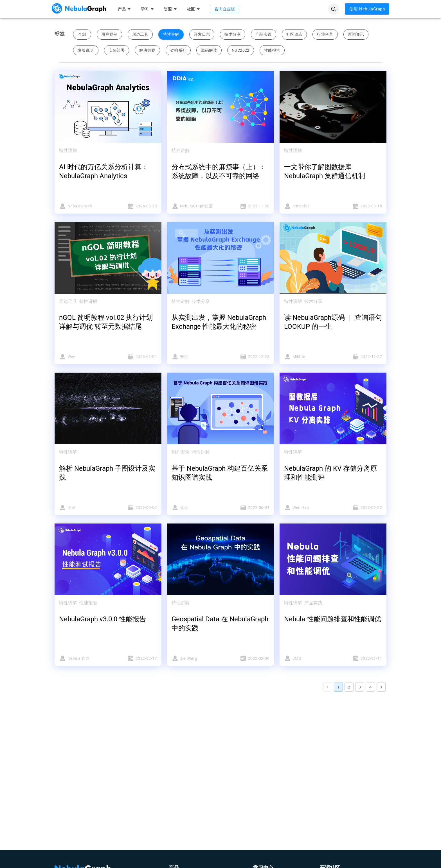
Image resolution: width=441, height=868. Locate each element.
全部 (82, 34)
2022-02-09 (247, 658)
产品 (125, 9)
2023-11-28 (247, 206)
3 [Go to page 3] (360, 687)
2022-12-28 (247, 357)
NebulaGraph (82, 206)
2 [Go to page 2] (349, 687)
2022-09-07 (134, 508)
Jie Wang (194, 658)
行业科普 (325, 34)
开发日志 (202, 34)
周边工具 (140, 34)
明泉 (82, 508)
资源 (171, 9)
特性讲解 (171, 34)
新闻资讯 (356, 34)
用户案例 (109, 34)
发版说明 (86, 50)
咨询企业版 (225, 9)
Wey (82, 357)
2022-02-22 (359, 508)
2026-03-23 (134, 206)
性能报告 (272, 50)
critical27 (307, 206)
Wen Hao (307, 508)
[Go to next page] (381, 687)
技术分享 (233, 34)
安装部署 (117, 50)
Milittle (307, 357)
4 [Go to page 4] (370, 687)
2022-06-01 (247, 508)
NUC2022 (241, 50)
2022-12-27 (359, 357)
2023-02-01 (134, 357)
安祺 (194, 357)
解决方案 (147, 50)
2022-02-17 (134, 658)
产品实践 (264, 34)
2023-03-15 (359, 206)
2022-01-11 (359, 658)
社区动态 (294, 34)
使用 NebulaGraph (367, 9)
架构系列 (178, 50)
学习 (148, 9)
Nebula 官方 (82, 658)
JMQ (307, 658)
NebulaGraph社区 (194, 206)
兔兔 (194, 508)
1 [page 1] (338, 687)
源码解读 (209, 50)
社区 (194, 9)
